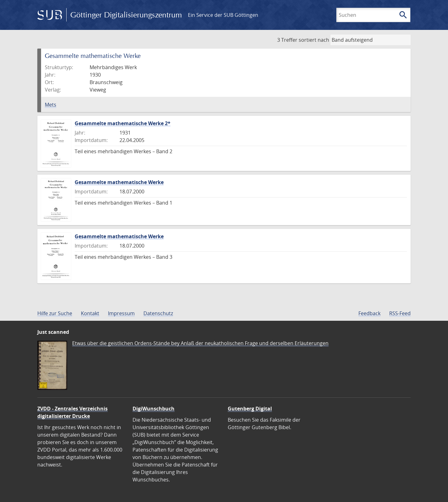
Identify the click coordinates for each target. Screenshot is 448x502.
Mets (51, 105)
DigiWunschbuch (154, 409)
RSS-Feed (400, 313)
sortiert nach (314, 40)
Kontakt (90, 313)
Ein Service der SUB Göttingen (223, 15)
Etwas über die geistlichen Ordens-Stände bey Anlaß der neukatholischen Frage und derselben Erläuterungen (200, 343)
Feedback (369, 313)
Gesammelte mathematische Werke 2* (123, 123)
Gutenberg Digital (250, 409)
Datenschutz (158, 313)
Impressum (121, 313)
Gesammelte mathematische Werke (119, 182)
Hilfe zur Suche (55, 313)
